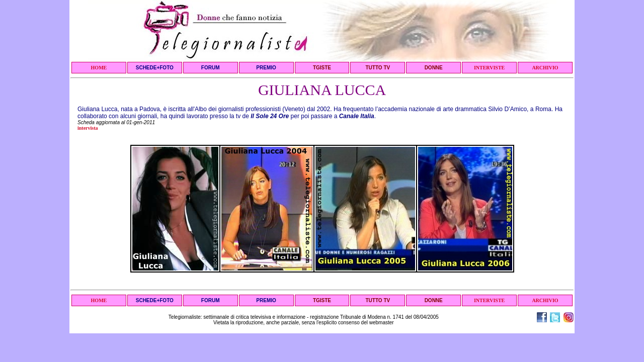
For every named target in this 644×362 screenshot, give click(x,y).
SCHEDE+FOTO (155, 68)
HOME (99, 68)
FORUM (211, 68)
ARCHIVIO (545, 68)
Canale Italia (357, 116)
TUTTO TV (378, 68)
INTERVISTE (489, 68)
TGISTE (322, 68)
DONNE (434, 68)
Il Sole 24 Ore (270, 116)
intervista (88, 128)
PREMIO (266, 68)
